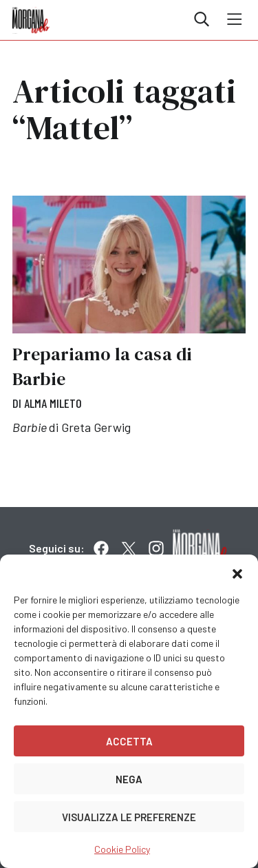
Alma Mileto (53, 403)
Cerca (202, 19)
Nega (129, 779)
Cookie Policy (122, 849)
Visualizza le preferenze (129, 817)
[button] (237, 572)
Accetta (129, 741)
